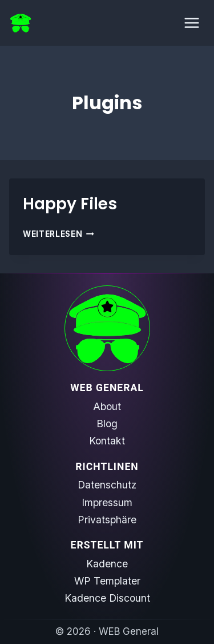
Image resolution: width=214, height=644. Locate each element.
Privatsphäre (107, 520)
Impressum (107, 502)
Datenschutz (107, 485)
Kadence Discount (107, 598)
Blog (107, 424)
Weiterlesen (58, 234)
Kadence (107, 564)
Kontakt (107, 441)
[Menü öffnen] (191, 23)
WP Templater (107, 581)
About (107, 406)
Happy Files (70, 204)
